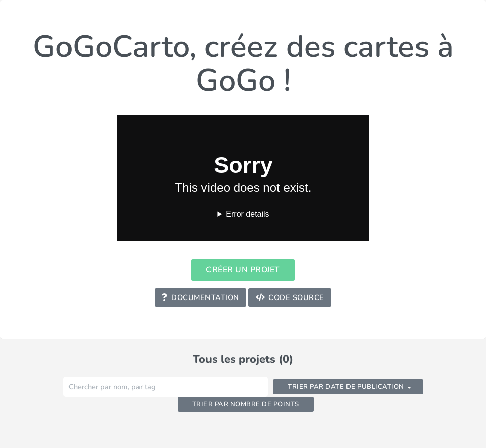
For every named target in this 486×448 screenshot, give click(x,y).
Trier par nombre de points (246, 404)
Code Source (290, 297)
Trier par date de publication (346, 387)
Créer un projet (243, 270)
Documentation (200, 297)
